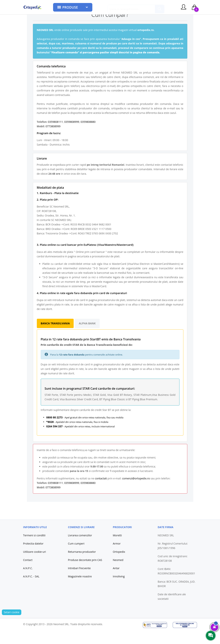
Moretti (117, 548)
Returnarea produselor (82, 565)
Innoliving (119, 589)
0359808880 (88, 135)
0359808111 (55, 135)
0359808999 (72, 135)
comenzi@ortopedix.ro (136, 491)
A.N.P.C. (28, 581)
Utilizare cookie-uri (35, 565)
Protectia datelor (33, 556)
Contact (28, 573)
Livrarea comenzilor (80, 548)
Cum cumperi (76, 556)
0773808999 (53, 139)
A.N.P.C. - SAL (31, 589)
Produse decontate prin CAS (85, 573)
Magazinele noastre (80, 589)
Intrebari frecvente (79, 581)
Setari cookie (12, 625)
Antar (116, 581)
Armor (117, 556)
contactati (101, 491)
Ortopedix (119, 565)
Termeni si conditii (34, 548)
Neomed (118, 573)
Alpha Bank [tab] (87, 336)
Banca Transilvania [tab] (55, 336)
